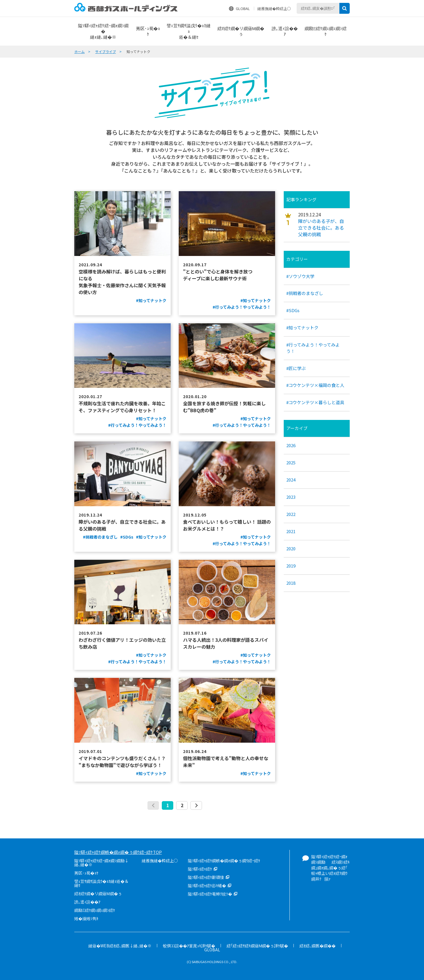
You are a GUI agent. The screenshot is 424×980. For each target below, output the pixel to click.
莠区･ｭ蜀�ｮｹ (86, 873)
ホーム (79, 51)
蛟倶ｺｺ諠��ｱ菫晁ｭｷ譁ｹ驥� (189, 946)
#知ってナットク (302, 327)
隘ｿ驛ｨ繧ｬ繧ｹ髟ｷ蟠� (207, 885)
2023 (291, 497)
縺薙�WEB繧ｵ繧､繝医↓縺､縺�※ (120, 946)
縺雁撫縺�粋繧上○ (274, 8)
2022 (291, 514)
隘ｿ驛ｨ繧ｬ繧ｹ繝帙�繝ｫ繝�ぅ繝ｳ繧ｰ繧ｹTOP (118, 852)
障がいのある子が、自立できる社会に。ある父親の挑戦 (321, 228)
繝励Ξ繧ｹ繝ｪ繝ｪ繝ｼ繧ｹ (95, 910)
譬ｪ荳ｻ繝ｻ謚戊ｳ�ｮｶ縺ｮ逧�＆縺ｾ (101, 883)
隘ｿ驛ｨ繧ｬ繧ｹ (200, 869)
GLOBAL (243, 8)
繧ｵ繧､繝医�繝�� (318, 946)
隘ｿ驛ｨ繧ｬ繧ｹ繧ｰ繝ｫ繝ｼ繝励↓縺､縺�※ (101, 862)
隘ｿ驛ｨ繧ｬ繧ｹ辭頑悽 (206, 877)
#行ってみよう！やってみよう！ (313, 348)
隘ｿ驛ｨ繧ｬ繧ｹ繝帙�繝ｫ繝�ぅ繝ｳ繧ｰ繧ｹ (224, 860)
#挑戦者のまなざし (305, 293)
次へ (196, 805)
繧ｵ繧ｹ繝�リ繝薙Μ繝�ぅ (98, 893)
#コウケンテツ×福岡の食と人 (315, 385)
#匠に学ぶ (296, 368)
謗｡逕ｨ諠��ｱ (87, 902)
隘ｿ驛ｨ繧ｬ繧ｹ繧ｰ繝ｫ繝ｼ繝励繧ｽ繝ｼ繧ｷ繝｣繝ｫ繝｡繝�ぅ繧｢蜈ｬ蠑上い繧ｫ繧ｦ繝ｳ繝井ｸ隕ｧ (330, 868)
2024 (291, 480)
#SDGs (293, 310)
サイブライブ (106, 51)
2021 (291, 531)
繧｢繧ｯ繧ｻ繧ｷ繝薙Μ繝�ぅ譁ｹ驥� (257, 946)
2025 (291, 462)
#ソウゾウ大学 (300, 276)
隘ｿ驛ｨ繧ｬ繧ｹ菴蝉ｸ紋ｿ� (210, 894)
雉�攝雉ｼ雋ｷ (86, 918)
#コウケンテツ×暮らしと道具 (315, 402)
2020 (291, 548)
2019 (291, 566)
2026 (291, 445)
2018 (291, 583)
